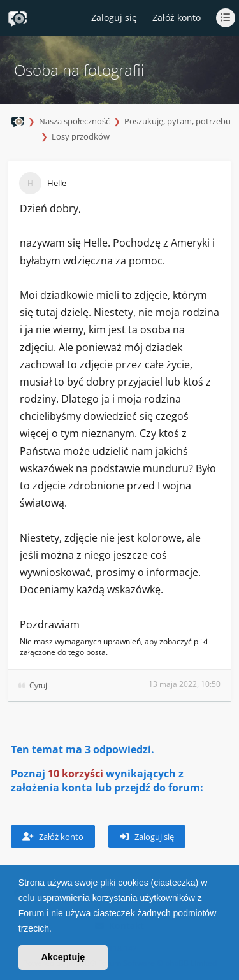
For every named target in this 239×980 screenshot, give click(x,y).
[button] (56, 930)
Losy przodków (81, 136)
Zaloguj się (147, 837)
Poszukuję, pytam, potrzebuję (181, 121)
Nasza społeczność (74, 121)
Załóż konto (177, 18)
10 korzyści (76, 774)
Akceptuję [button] (63, 957)
